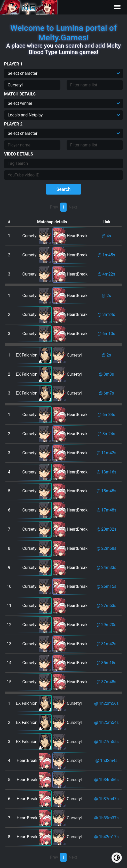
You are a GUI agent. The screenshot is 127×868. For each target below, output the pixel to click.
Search (64, 189)
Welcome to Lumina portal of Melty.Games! (64, 33)
